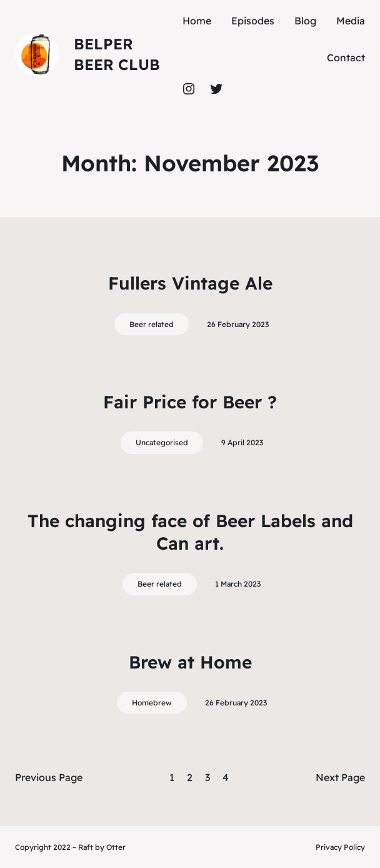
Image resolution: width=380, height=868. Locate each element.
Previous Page (49, 777)
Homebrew (152, 703)
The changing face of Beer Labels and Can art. (190, 532)
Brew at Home (190, 662)
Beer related (152, 324)
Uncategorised (162, 442)
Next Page (340, 777)
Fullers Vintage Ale (190, 283)
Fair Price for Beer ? (190, 402)
